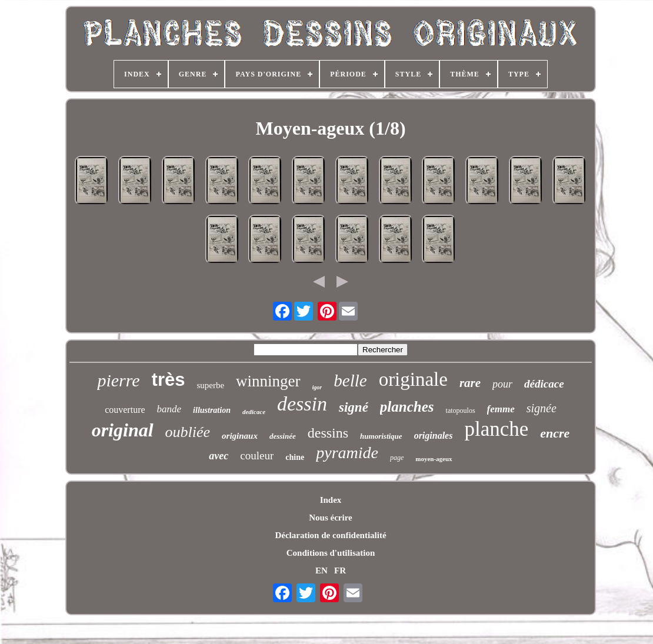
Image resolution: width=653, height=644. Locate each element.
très (169, 380)
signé (354, 407)
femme (501, 409)
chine (295, 457)
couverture (125, 410)
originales (434, 436)
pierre (118, 380)
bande (169, 409)
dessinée (283, 436)
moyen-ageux (434, 459)
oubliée (188, 432)
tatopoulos (461, 411)
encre (555, 433)
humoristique (381, 436)
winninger (268, 381)
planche (496, 429)
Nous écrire (330, 518)
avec (219, 456)
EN (321, 570)
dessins (328, 433)
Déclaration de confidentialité (330, 535)
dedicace (254, 412)
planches (407, 407)
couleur (257, 456)
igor (317, 387)
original (123, 430)
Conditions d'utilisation (331, 553)
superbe (210, 385)
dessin (302, 404)
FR (340, 570)
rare (470, 383)
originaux (240, 436)
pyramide (347, 453)
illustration (212, 410)
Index (331, 500)
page (397, 458)
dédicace (544, 384)
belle (350, 381)
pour (502, 384)
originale (413, 379)
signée (542, 408)
